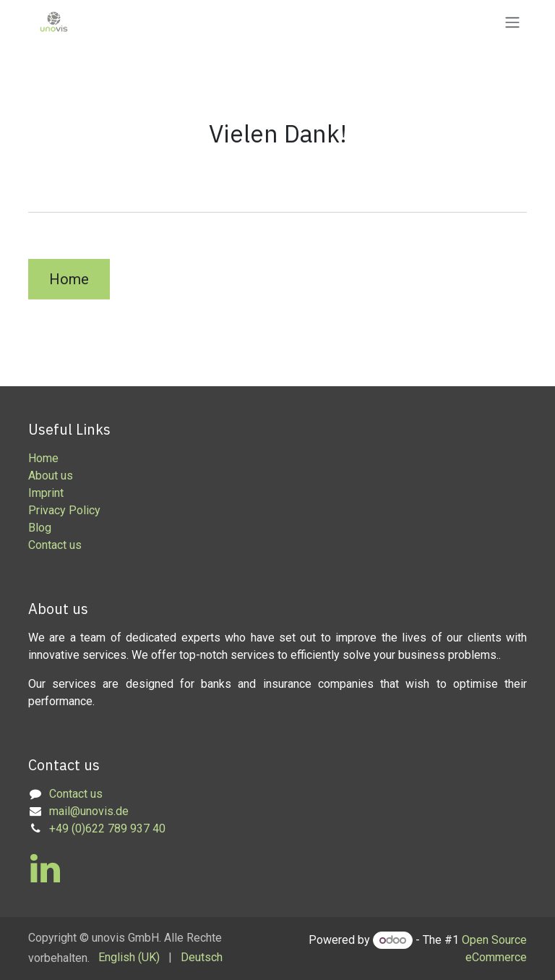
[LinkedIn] (45, 869)
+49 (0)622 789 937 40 (107, 828)
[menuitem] (129, 958)
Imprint (46, 493)
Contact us (55, 545)
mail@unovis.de (89, 811)
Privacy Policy (64, 510)
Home (69, 279)
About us (51, 476)
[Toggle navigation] (512, 22)
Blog (40, 528)
